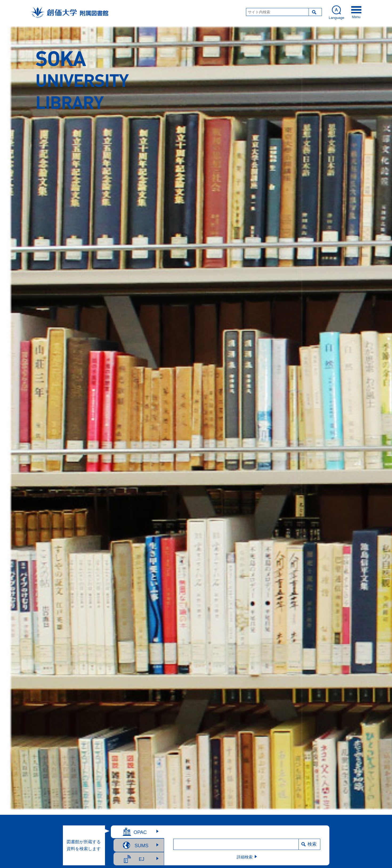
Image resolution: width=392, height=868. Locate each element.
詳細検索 (245, 857)
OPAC (140, 832)
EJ (141, 859)
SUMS (142, 846)
